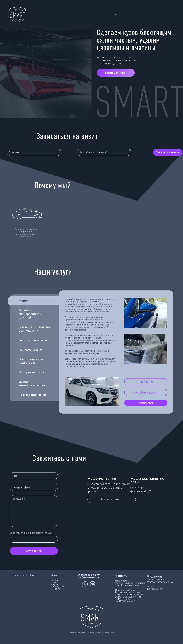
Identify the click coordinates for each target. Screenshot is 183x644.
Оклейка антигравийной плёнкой (30, 314)
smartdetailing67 (143, 492)
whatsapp (139, 488)
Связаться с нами (154, 15)
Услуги (109, 15)
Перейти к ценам (146, 392)
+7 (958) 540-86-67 (89, 575)
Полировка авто (30, 350)
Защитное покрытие (34, 340)
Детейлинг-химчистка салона (32, 384)
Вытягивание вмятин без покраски (34, 329)
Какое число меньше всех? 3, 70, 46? (32, 533)
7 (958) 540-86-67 (53, 15)
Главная (83, 15)
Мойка (30, 302)
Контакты (56, 589)
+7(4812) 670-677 (121, 484)
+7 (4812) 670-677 (89, 577)
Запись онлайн (116, 73)
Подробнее (146, 382)
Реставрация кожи (32, 395)
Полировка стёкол (32, 372)
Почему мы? (130, 15)
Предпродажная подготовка (31, 361)
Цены (97, 15)
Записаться (146, 403)
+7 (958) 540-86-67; (101, 484)
